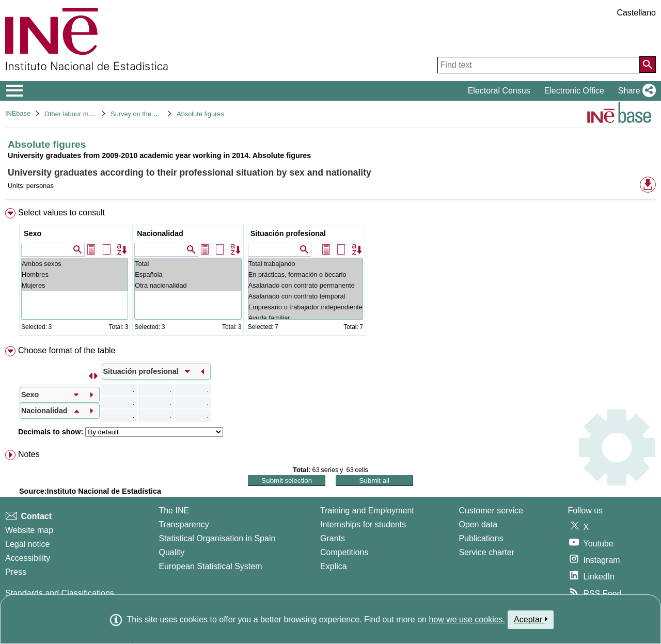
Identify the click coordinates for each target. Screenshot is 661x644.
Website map (29, 530)
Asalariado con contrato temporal (305, 296)
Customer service (491, 511)
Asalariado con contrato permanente (305, 285)
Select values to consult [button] (61, 213)
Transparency (184, 524)
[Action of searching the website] (648, 65)
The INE (174, 511)
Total (188, 264)
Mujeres (75, 285)
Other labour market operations (90, 114)
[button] (635, 91)
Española (188, 274)
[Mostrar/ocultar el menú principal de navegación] (15, 91)
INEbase (18, 113)
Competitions (344, 552)
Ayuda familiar (305, 318)
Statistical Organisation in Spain (217, 538)
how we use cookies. (467, 619)
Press (16, 572)
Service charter (486, 552)
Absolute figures (200, 114)
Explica (334, 566)
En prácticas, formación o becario (305, 274)
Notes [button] (29, 454)
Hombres (75, 274)
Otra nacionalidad (188, 285)
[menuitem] (330, 274)
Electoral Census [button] (499, 91)
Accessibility (28, 558)
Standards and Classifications (60, 593)
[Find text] (539, 65)
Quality (171, 552)
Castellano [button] (636, 13)
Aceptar (531, 619)
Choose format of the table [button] (67, 350)
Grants (333, 538)
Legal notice (27, 544)
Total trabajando (305, 264)
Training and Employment (367, 511)
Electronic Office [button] (574, 91)
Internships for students (363, 524)
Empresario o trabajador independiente (305, 307)
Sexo (33, 233)
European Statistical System (210, 566)
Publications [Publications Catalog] (481, 538)
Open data (478, 524)
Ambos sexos (75, 264)
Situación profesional (288, 233)
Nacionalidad (160, 233)
